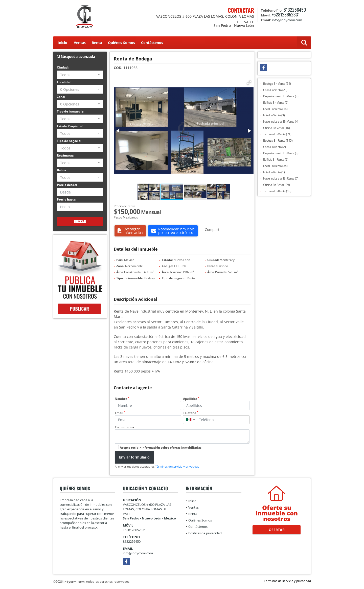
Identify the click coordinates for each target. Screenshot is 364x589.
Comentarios (124, 427)
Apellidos (191, 399)
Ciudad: (63, 67)
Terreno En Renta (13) (277, 191)
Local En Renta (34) (275, 166)
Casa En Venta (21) (275, 90)
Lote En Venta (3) (274, 115)
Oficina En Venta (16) (277, 128)
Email (120, 413)
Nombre (122, 399)
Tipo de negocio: (69, 141)
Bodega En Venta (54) (277, 84)
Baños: (62, 170)
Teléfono (191, 413)
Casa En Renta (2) (275, 147)
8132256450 (295, 10)
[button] (249, 83)
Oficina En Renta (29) (277, 185)
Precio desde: (67, 185)
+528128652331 (286, 14)
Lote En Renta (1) (274, 172)
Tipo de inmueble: (71, 111)
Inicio (62, 43)
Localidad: (65, 82)
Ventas (80, 43)
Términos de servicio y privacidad (177, 466)
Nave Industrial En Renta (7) (281, 178)
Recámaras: (65, 155)
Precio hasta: (66, 199)
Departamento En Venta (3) (281, 96)
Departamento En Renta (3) (281, 153)
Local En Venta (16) (275, 109)
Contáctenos (152, 43)
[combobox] (80, 75)
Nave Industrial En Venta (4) (281, 122)
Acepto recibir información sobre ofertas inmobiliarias (161, 448)
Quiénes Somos (121, 43)
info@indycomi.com (138, 553)
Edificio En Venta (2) (276, 103)
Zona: (61, 97)
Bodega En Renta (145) (278, 140)
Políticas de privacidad (205, 533)
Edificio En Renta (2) (276, 159)
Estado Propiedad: (71, 126)
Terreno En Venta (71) (277, 134)
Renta (97, 43)
